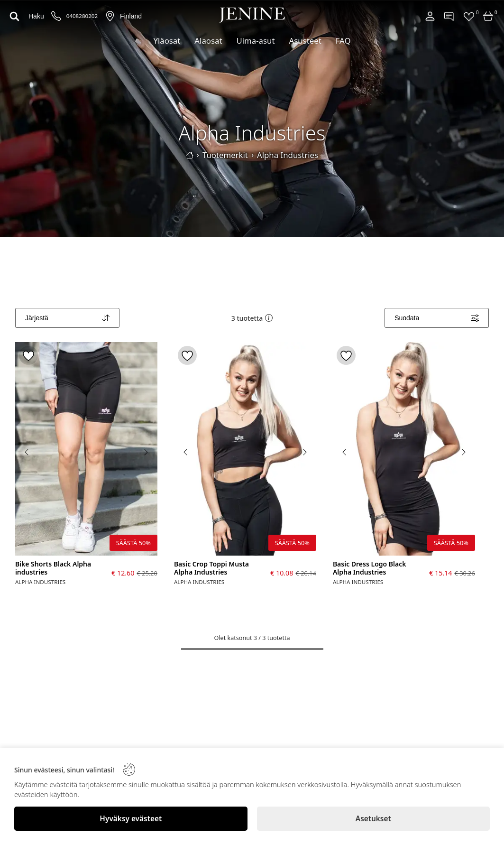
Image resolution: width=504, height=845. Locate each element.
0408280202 (82, 16)
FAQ (343, 41)
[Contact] (449, 16)
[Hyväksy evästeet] (131, 819)
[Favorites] (469, 16)
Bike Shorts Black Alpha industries (53, 568)
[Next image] (146, 452)
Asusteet (305, 41)
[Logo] (252, 15)
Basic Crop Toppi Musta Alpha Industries (211, 568)
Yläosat (167, 41)
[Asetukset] (374, 819)
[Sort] (67, 318)
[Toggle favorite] (28, 355)
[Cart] (488, 16)
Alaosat (208, 41)
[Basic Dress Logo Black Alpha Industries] (404, 449)
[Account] (430, 16)
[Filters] (437, 318)
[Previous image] (27, 452)
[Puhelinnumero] (56, 16)
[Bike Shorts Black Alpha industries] (86, 449)
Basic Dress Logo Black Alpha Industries (370, 568)
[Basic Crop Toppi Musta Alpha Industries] (245, 449)
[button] (269, 318)
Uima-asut (255, 41)
